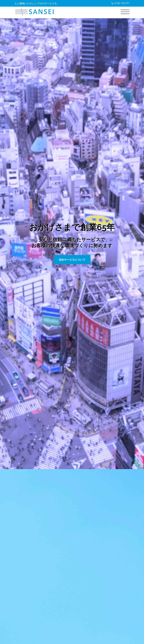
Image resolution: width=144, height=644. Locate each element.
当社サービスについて (72, 260)
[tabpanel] (72, 244)
